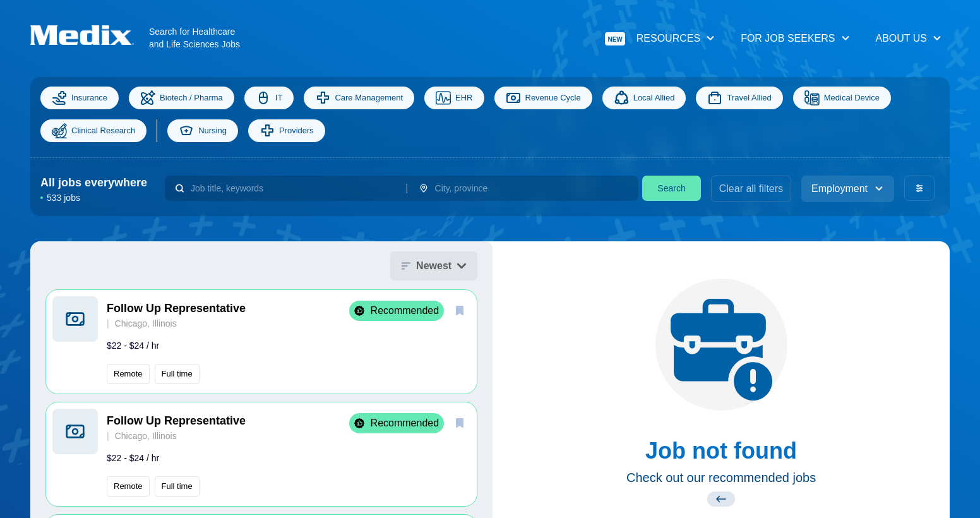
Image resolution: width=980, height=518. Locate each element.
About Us (909, 38)
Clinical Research (93, 131)
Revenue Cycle (543, 98)
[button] (261, 342)
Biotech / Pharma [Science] (182, 98)
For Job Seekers (795, 38)
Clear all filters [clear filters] (751, 189)
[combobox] (293, 188)
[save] (460, 310)
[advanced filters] (919, 188)
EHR (454, 98)
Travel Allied (739, 98)
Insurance (80, 98)
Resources (660, 39)
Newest (434, 266)
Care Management (359, 98)
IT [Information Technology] (269, 98)
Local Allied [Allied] (644, 98)
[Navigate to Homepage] (90, 35)
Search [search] (671, 188)
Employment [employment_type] (848, 189)
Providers (287, 131)
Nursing (203, 131)
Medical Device (842, 98)
